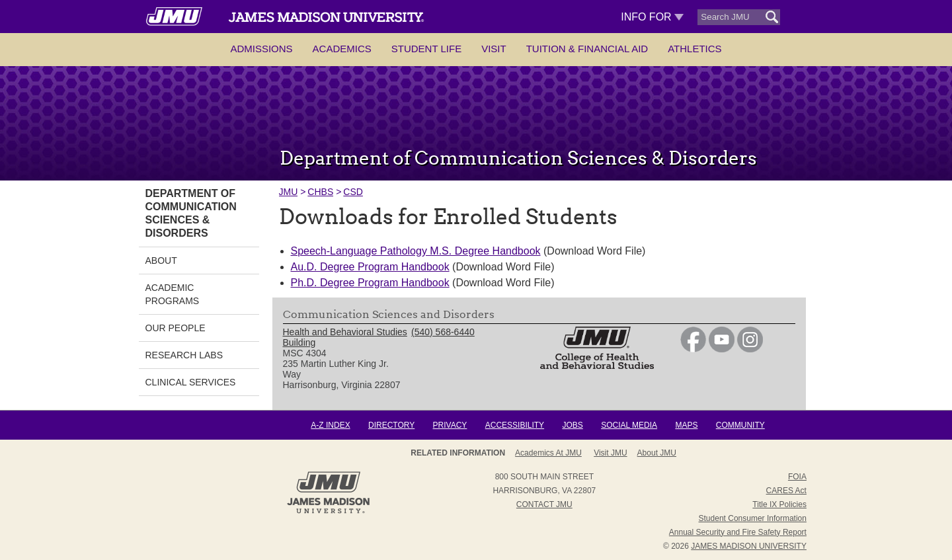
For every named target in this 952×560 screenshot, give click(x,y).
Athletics (694, 49)
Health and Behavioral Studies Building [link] (345, 337)
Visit (494, 49)
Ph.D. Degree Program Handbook (370, 283)
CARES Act (786, 491)
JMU (289, 192)
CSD (353, 192)
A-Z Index (330, 425)
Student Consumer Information (753, 518)
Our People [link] (176, 328)
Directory (391, 425)
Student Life (426, 49)
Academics (342, 49)
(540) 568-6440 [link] (443, 332)
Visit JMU (610, 453)
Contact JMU (544, 504)
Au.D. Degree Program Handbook (370, 267)
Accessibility (515, 425)
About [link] (161, 260)
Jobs (572, 425)
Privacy (450, 425)
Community (740, 425)
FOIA (797, 477)
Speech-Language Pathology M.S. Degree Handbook (416, 251)
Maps (686, 425)
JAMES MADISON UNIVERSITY (749, 546)
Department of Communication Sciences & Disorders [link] (191, 213)
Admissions (261, 49)
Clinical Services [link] (191, 382)
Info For (652, 17)
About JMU (657, 453)
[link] (693, 349)
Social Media (629, 425)
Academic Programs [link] (173, 294)
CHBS (320, 192)
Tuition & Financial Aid (587, 49)
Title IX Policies (779, 504)
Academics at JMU (548, 453)
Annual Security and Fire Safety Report (738, 532)
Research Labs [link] (184, 355)
